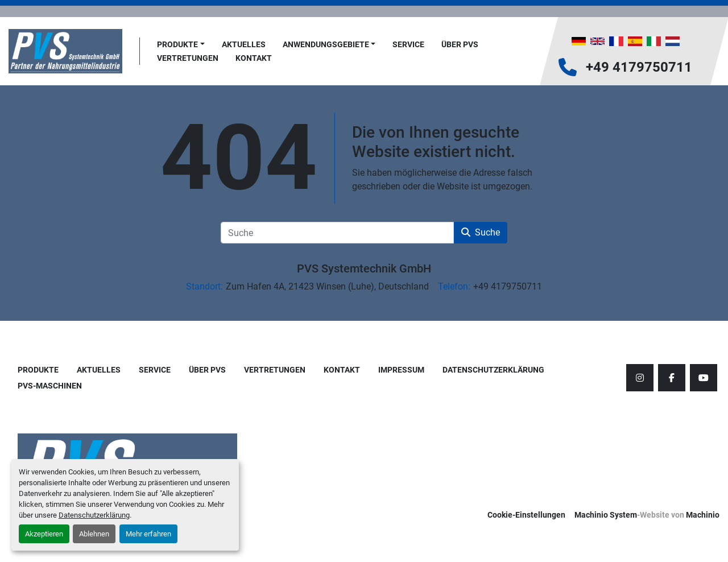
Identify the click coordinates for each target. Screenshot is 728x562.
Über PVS (460, 44)
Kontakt (254, 58)
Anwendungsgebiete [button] (326, 44)
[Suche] (337, 233)
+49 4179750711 (639, 67)
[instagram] (640, 378)
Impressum (401, 370)
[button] (181, 45)
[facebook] (672, 378)
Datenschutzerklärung (94, 515)
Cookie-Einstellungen (526, 515)
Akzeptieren (44, 534)
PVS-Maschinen (50, 386)
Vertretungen (188, 58)
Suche (481, 232)
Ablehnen (94, 534)
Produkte (177, 44)
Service (408, 44)
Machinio (703, 515)
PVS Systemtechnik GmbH (364, 268)
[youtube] (704, 378)
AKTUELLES (244, 44)
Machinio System (606, 515)
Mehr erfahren (148, 534)
